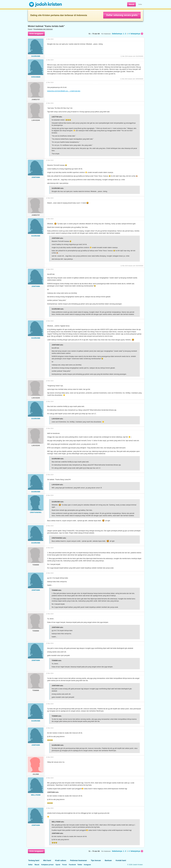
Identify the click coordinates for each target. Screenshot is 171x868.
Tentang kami (34, 860)
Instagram (87, 865)
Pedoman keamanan (78, 860)
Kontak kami (121, 860)
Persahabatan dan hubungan (43, 29)
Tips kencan (96, 860)
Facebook (72, 865)
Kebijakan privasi (47, 865)
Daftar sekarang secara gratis (122, 15)
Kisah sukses (61, 860)
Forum (30, 29)
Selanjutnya (137, 34)
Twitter (80, 865)
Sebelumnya (117, 34)
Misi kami (47, 860)
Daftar (140, 4)
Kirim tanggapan (36, 34)
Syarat (58, 865)
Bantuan (108, 860)
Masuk (131, 4)
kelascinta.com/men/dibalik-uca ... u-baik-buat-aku (64, 91)
